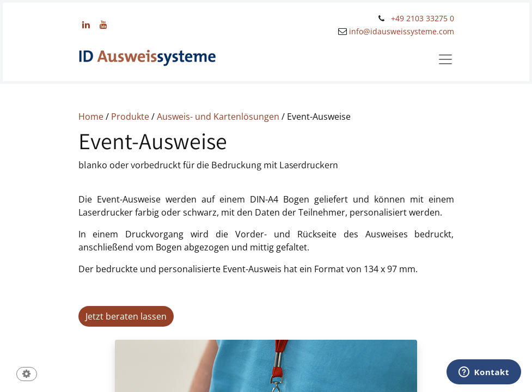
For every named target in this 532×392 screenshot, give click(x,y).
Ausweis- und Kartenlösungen (218, 117)
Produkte (131, 117)
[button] (27, 375)
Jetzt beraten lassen (126, 316)
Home (91, 117)
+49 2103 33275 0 (423, 18)
